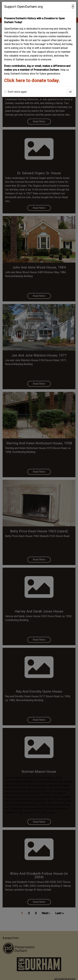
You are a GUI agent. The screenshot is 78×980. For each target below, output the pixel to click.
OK (70, 92)
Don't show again (16, 92)
